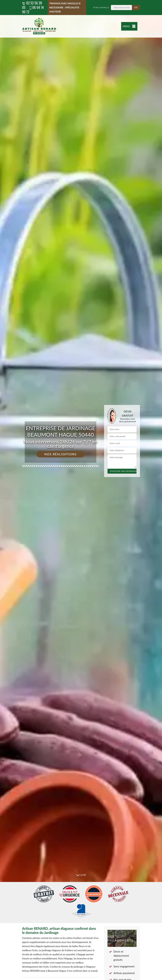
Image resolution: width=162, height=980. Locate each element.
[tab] (81, 490)
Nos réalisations (61, 454)
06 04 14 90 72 (33, 10)
